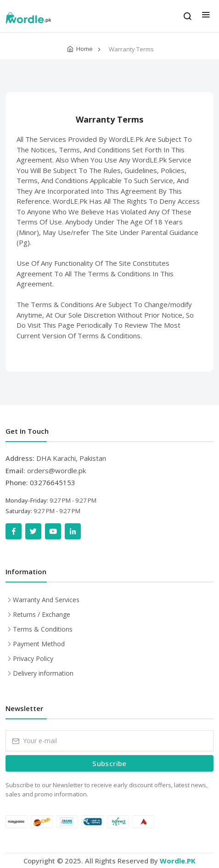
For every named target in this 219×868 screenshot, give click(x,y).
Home (84, 49)
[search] (187, 16)
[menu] (206, 16)
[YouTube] (53, 531)
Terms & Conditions (43, 629)
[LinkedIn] (73, 531)
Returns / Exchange (42, 614)
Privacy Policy (33, 658)
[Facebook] (14, 531)
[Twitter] (33, 531)
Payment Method (39, 644)
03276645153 (53, 482)
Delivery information (43, 673)
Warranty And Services (46, 600)
